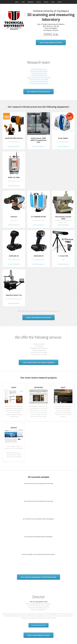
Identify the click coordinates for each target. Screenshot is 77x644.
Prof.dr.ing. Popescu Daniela (39, 71)
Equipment (31, 2)
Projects (46, 2)
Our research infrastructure (38, 91)
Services (39, 2)
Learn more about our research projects (38, 362)
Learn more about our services (38, 317)
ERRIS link (51, 34)
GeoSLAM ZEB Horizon (14, 138)
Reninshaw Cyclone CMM (63, 218)
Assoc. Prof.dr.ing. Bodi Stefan (39, 81)
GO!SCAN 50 (39, 256)
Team (23, 2)
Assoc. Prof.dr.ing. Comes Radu (39, 79)
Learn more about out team (51, 42)
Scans (53, 2)
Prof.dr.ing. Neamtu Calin (39, 73)
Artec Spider (63, 138)
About (17, 2)
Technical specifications (14, 146)
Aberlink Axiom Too (14, 295)
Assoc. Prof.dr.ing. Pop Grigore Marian (39, 77)
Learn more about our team (38, 635)
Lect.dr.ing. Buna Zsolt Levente (39, 83)
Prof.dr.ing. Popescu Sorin (39, 69)
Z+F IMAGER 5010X (38, 217)
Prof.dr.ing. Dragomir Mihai (39, 75)
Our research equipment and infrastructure (38, 577)
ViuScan (14, 217)
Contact (60, 2)
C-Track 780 (63, 256)
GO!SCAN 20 (14, 256)
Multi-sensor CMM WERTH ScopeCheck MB (38, 140)
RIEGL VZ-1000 (14, 177)
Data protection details (39, 625)
